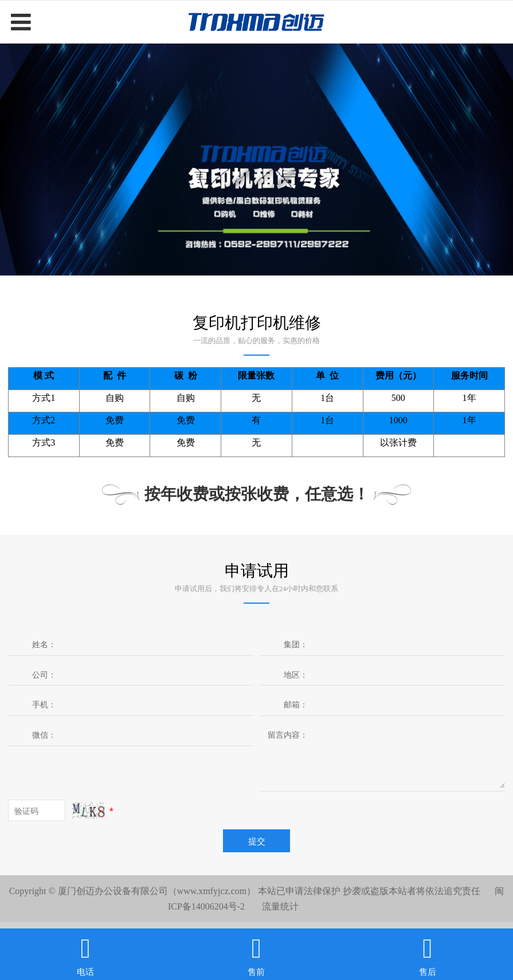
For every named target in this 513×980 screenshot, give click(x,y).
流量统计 (280, 906)
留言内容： (288, 735)
